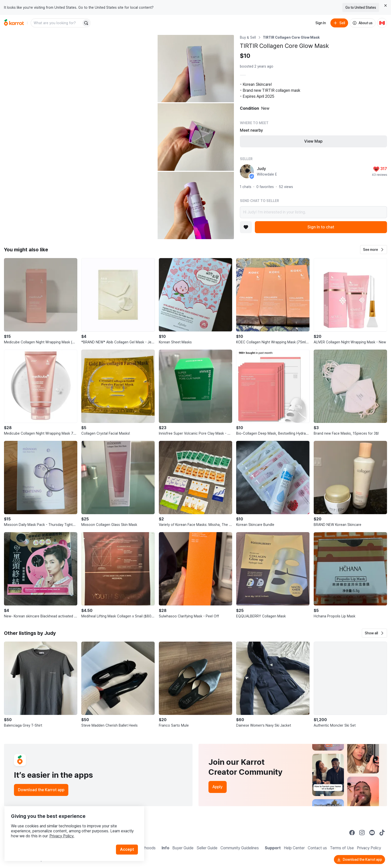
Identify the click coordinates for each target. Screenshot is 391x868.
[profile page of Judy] (247, 171)
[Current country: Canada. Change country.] (382, 23)
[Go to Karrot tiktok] (382, 833)
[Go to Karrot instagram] (362, 833)
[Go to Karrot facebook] (352, 833)
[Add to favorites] (246, 227)
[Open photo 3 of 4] (196, 137)
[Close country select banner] (386, 5)
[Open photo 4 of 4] (196, 205)
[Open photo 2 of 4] (196, 69)
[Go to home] (14, 23)
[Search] (86, 23)
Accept (129, 843)
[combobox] (57, 23)
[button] (374, 250)
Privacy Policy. (67, 829)
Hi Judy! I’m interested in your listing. (313, 212)
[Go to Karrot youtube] (372, 833)
